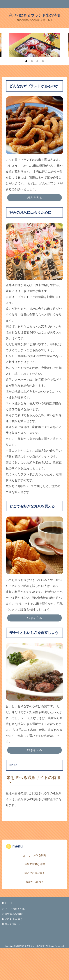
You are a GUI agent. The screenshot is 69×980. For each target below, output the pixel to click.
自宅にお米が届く (35, 873)
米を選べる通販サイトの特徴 (34, 778)
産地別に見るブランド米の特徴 (35, 15)
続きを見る (35, 198)
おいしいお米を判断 (35, 855)
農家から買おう (35, 882)
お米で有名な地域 (35, 864)
